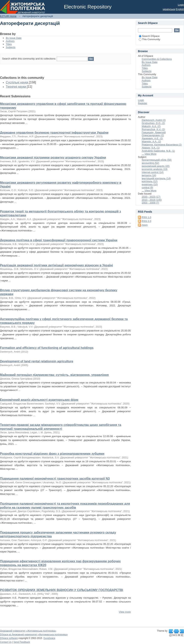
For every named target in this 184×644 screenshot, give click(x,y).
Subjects (11, 47)
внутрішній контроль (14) (156, 178)
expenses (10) (150, 184)
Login (181, 5)
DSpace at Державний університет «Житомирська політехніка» (34, 635)
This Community (150, 39)
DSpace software (9, 638)
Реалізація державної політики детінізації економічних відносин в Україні (56, 265)
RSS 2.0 (146, 221)
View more (125, 612)
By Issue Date (14, 38)
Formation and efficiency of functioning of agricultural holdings (47, 348)
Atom (145, 225)
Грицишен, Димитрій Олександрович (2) (154, 134)
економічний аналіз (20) (156, 166)
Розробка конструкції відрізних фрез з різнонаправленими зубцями (52, 454)
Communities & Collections (157, 59)
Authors (10, 41)
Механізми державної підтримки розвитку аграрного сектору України (53, 158)
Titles (9, 44)
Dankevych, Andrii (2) (154, 120)
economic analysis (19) (155, 169)
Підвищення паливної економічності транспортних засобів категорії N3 (55, 479)
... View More (149, 154)
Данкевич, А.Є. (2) (152, 138)
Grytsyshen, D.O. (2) (153, 123)
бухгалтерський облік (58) (157, 160)
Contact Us (6, 642)
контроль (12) (150, 181)
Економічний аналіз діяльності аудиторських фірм (39, 400)
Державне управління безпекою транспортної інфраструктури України (54, 133)
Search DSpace (149, 36)
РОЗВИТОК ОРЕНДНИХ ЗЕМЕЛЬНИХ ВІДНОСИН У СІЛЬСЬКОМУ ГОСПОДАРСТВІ (61, 590)
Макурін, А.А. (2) (151, 141)
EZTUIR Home (8, 16)
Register (143, 103)
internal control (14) (153, 172)
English (180, 9)
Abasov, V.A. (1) (151, 148)
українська (169, 9)
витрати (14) (149, 175)
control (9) (147, 187)
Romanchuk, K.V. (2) (153, 129)
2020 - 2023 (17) (151, 197)
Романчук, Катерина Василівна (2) (162, 145)
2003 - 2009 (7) (150, 203)
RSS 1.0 (146, 217)
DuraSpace (49, 638)
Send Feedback (22, 642)
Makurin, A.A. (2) (151, 126)
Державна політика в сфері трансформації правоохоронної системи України (59, 240)
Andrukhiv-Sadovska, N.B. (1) (158, 151)
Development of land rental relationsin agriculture (37, 361)
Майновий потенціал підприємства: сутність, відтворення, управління (54, 375)
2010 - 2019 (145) (152, 200)
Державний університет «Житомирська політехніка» (28, 631)
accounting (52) (150, 163)
